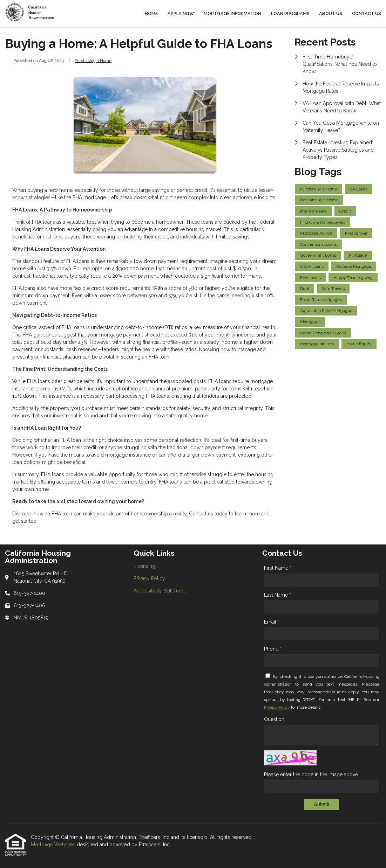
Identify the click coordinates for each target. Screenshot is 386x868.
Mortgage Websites (54, 845)
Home (151, 13)
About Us (331, 13)
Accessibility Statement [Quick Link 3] (160, 591)
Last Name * (277, 595)
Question (274, 719)
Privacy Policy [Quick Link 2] (149, 578)
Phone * (273, 649)
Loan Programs (290, 13)
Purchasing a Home (93, 61)
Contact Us (367, 13)
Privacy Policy (277, 707)
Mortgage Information (232, 13)
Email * (272, 622)
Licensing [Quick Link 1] (144, 566)
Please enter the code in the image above (311, 775)
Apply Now (181, 13)
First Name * (278, 568)
